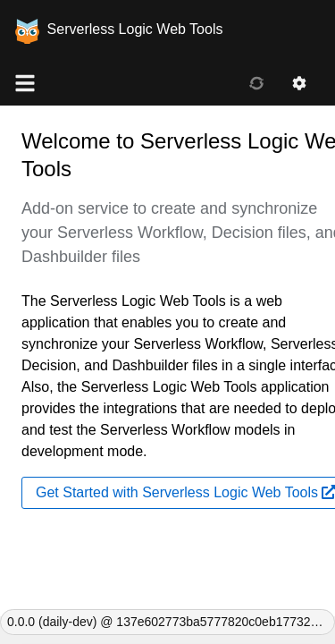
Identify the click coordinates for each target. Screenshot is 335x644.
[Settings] (299, 84)
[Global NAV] (25, 84)
